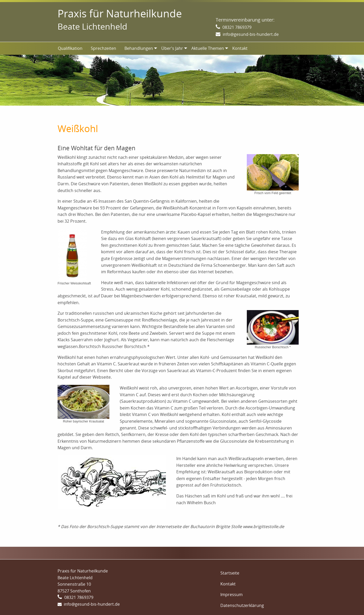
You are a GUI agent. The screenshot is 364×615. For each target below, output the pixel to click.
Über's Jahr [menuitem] (172, 48)
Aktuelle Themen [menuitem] (208, 48)
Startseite (230, 573)
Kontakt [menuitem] (240, 48)
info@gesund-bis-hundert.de (251, 34)
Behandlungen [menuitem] (139, 48)
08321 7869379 (237, 27)
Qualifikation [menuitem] (70, 48)
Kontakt (228, 584)
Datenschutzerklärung (242, 605)
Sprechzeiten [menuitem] (103, 48)
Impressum (232, 594)
